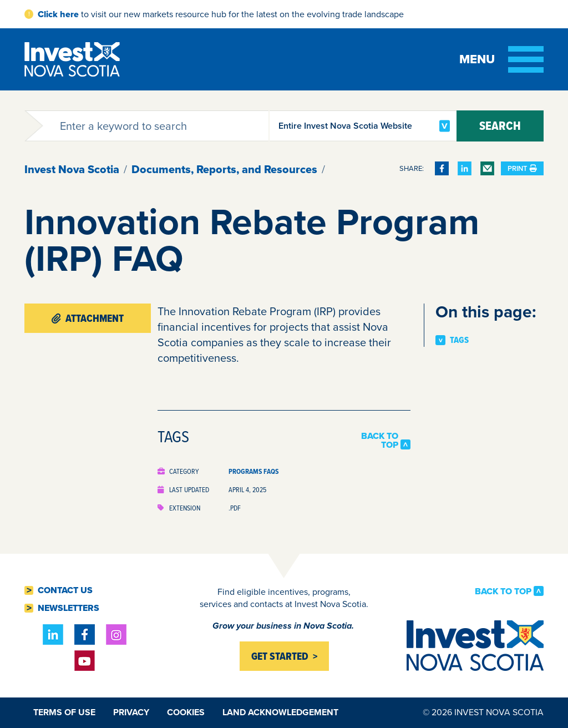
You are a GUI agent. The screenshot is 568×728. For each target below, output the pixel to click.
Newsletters (69, 608)
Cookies (186, 712)
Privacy (131, 712)
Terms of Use (64, 712)
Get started (280, 656)
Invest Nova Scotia (72, 169)
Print (522, 168)
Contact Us (65, 590)
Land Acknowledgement (280, 712)
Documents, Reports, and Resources (224, 169)
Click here (58, 14)
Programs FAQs (253, 471)
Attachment (88, 318)
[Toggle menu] (501, 59)
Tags (459, 340)
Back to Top (380, 441)
